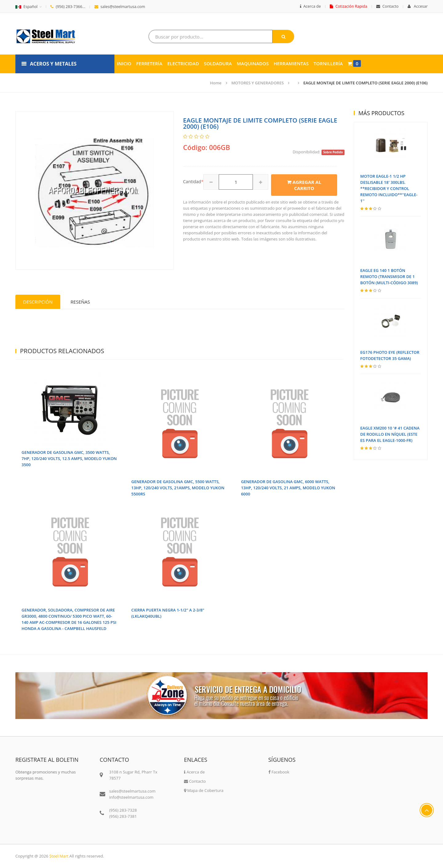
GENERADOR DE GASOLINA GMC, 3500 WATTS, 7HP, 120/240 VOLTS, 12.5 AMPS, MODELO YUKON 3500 (69, 458)
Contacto (387, 6)
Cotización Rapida (348, 6)
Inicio (124, 63)
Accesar (418, 6)
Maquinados (253, 63)
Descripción (38, 302)
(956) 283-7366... (68, 7)
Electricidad (183, 63)
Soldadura (218, 63)
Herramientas (291, 63)
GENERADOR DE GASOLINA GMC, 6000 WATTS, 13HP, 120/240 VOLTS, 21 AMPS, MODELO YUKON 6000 (288, 488)
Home (216, 83)
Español (26, 7)
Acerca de (310, 6)
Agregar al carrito (304, 185)
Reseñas (80, 302)
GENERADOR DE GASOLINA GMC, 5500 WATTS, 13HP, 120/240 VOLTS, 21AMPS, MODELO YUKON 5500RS (178, 488)
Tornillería (328, 63)
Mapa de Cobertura (204, 790)
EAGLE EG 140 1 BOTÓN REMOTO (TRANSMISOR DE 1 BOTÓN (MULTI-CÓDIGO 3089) (389, 277)
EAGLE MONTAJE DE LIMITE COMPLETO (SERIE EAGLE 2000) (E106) (365, 83)
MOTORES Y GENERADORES (257, 83)
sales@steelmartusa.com (120, 7)
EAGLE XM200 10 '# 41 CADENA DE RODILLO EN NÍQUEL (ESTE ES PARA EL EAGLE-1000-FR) (390, 434)
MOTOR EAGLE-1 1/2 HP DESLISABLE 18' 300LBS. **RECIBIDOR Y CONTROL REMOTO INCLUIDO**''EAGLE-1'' (389, 188)
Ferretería (149, 63)
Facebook (279, 772)
